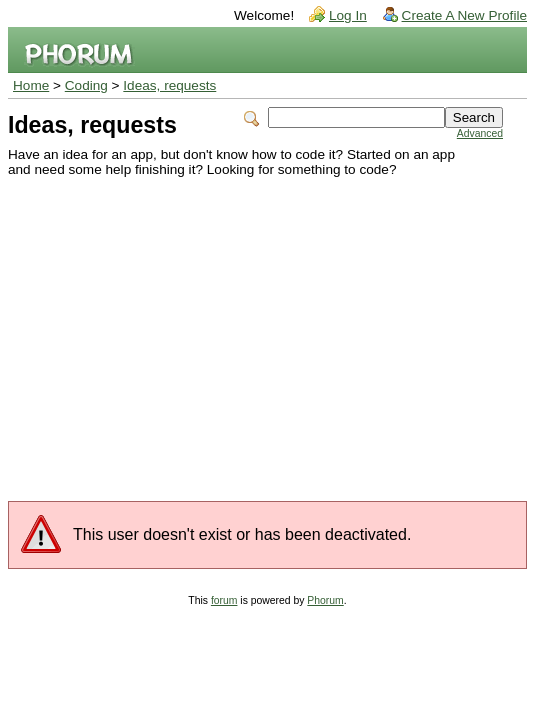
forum (224, 600)
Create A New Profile (464, 15)
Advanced (480, 133)
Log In (348, 15)
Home (31, 85)
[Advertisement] (255, 327)
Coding (86, 85)
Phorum (325, 600)
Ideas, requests (169, 85)
